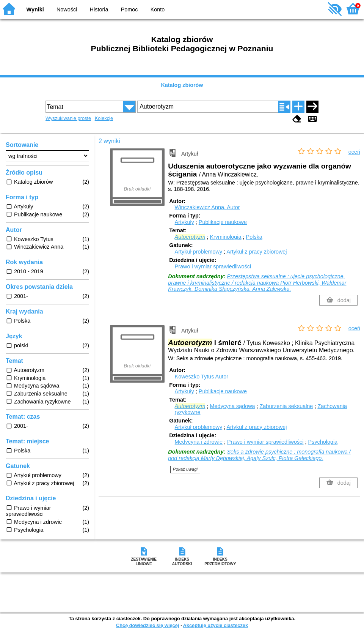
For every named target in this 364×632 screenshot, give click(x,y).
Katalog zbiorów (182, 85)
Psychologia (323, 442)
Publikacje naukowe (223, 222)
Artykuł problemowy (199, 252)
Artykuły (184, 222)
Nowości (67, 9)
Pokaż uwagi (185, 469)
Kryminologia (225, 237)
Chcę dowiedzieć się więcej (147, 625)
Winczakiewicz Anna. (207, 207)
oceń (354, 152)
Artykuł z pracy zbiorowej (257, 252)
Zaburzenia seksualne (286, 406)
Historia (99, 9)
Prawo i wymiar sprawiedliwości (213, 266)
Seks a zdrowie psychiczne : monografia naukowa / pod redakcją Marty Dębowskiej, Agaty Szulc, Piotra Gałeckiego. (259, 455)
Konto (158, 9)
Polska (254, 237)
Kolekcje (104, 118)
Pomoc (129, 9)
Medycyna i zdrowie (199, 442)
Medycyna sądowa (232, 406)
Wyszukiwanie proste (68, 118)
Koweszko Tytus (202, 377)
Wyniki (35, 9)
